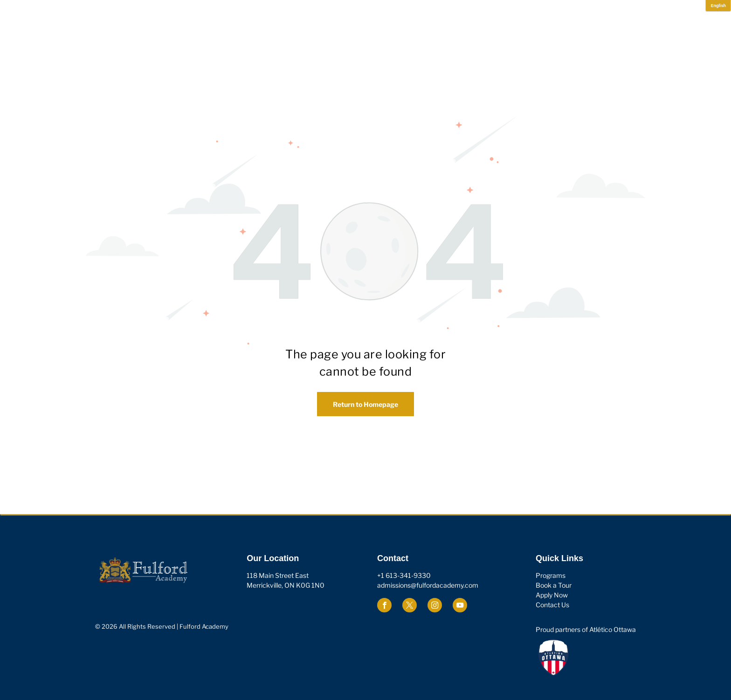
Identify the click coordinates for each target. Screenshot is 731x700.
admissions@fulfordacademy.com (428, 585)
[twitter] (410, 606)
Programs (551, 575)
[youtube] (460, 606)
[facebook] (384, 606)
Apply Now (552, 595)
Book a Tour (554, 585)
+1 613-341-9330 (404, 575)
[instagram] (435, 606)
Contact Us (552, 605)
